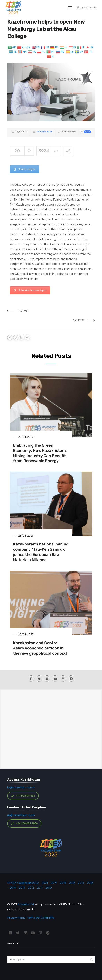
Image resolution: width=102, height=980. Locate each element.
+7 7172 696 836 (23, 796)
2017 (72, 883)
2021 (45, 883)
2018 (63, 883)
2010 (49, 888)
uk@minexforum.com (21, 815)
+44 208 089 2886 (24, 824)
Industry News (45, 132)
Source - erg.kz (24, 169)
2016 (81, 883)
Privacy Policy (16, 918)
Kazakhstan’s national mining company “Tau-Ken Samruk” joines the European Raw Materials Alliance (41, 552)
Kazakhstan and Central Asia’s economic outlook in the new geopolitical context (40, 648)
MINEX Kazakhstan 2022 (23, 883)
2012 (31, 888)
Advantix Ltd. (26, 904)
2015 (90, 883)
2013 (22, 888)
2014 (13, 888)
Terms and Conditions (41, 918)
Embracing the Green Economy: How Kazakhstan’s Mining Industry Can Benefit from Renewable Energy (40, 453)
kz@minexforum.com (21, 787)
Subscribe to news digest (30, 290)
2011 (40, 888)
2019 (54, 883)
